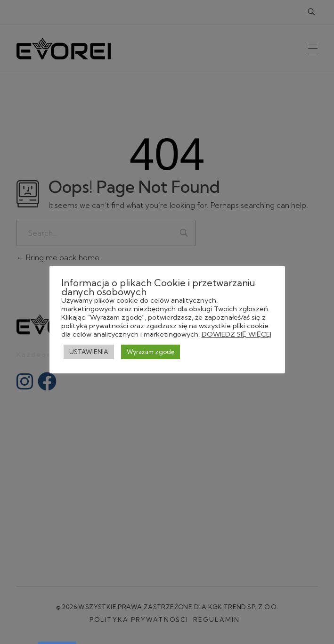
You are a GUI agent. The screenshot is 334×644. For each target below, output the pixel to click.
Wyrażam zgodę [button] (151, 352)
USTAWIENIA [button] (89, 352)
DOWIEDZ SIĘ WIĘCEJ (236, 334)
